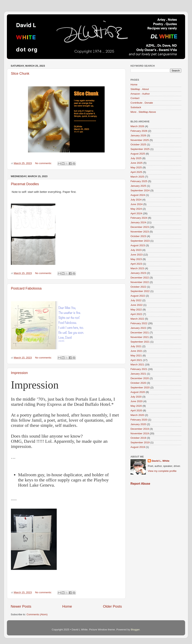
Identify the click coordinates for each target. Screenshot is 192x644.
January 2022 (138, 328)
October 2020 (138, 383)
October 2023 (138, 236)
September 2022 (140, 291)
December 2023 (140, 227)
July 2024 (136, 200)
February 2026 (139, 131)
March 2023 (137, 268)
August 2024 (138, 195)
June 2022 (137, 305)
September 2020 (140, 387)
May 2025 (136, 167)
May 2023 (136, 259)
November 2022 (140, 282)
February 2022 (139, 323)
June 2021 (137, 351)
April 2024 (136, 213)
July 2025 (136, 158)
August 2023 (138, 245)
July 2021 (136, 346)
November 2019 (140, 433)
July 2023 (136, 250)
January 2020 (138, 424)
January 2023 (138, 273)
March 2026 (137, 126)
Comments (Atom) (37, 614)
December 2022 (140, 278)
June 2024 (137, 204)
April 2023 (136, 264)
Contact (135, 98)
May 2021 (136, 356)
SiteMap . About (140, 89)
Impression (19, 373)
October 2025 (138, 144)
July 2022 (136, 300)
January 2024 (138, 222)
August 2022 (138, 296)
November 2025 (140, 140)
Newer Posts (21, 606)
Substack (136, 107)
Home (67, 606)
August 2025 (138, 154)
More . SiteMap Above (143, 112)
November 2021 (140, 337)
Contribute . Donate (142, 103)
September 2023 (140, 241)
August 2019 (138, 447)
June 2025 (137, 163)
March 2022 (137, 319)
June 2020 (137, 401)
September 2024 (140, 190)
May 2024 (136, 209)
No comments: (44, 163)
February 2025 (139, 181)
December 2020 (140, 378)
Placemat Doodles (25, 184)
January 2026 (138, 135)
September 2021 (140, 342)
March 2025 (137, 177)
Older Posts (112, 606)
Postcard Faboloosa (26, 288)
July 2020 (136, 397)
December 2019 (140, 429)
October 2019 (138, 438)
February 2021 (139, 369)
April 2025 (136, 172)
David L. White (160, 461)
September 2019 (140, 442)
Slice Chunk (20, 74)
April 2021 (136, 360)
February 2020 (139, 420)
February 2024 (139, 218)
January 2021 (138, 374)
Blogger (135, 630)
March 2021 (137, 365)
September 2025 (140, 149)
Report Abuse (140, 484)
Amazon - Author (140, 94)
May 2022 (136, 310)
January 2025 (138, 186)
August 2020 (138, 392)
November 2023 (140, 232)
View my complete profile (162, 471)
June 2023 (137, 255)
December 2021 (140, 333)
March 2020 (137, 415)
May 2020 (136, 406)
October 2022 (138, 287)
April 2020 (136, 410)
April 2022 (136, 314)
